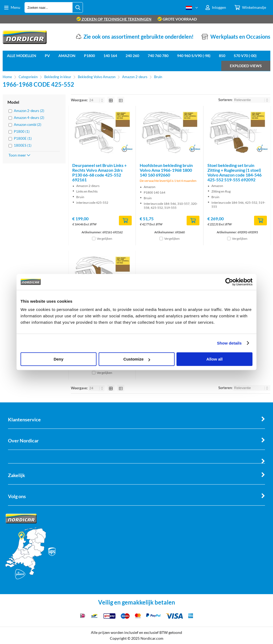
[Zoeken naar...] (78, 7)
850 (222, 56)
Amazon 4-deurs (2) (29, 118)
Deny (59, 359)
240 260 (132, 56)
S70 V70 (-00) (245, 56)
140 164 (110, 56)
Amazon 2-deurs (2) (29, 111)
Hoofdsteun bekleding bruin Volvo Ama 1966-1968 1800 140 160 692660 (166, 170)
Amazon (67, 56)
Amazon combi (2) (28, 125)
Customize (137, 359)
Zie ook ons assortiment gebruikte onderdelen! (138, 37)
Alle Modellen (22, 56)
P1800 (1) (22, 131)
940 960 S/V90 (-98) (194, 56)
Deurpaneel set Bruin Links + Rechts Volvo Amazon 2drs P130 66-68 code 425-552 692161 (99, 172)
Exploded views (246, 66)
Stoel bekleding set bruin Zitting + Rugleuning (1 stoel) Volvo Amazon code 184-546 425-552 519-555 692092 (234, 172)
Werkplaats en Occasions (240, 37)
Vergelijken (105, 239)
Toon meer (19, 155)
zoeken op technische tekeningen (114, 19)
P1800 (89, 56)
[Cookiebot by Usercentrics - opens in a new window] (229, 282)
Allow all (214, 359)
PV (47, 56)
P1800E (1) (23, 138)
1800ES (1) (23, 145)
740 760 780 (158, 56)
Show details (229, 343)
